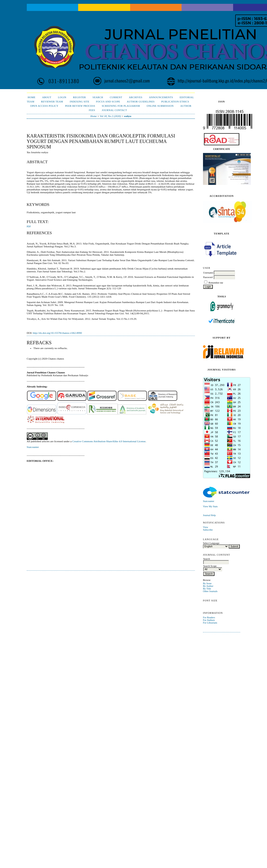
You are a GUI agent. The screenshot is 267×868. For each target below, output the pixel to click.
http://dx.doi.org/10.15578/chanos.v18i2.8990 (57, 333)
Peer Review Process (80, 106)
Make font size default (215, 606)
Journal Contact (114, 110)
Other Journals (210, 591)
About (47, 97)
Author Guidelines (141, 102)
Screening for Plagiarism (121, 106)
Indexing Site (80, 102)
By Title (207, 589)
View (206, 527)
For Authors (209, 620)
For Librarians (210, 623)
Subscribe (208, 530)
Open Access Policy (44, 106)
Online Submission (160, 106)
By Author (208, 586)
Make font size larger (223, 606)
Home (32, 97)
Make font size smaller (207, 606)
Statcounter (209, 501)
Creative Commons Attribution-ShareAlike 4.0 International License (109, 441)
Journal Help (209, 515)
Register (80, 97)
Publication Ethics (175, 102)
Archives (136, 97)
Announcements (161, 97)
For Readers (209, 617)
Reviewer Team (52, 102)
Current (116, 97)
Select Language (211, 543)
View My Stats (210, 506)
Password (208, 277)
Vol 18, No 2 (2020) (110, 116)
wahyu (128, 116)
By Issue (207, 583)
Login (62, 97)
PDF (29, 227)
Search (98, 97)
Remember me (216, 283)
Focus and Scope (108, 102)
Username (208, 273)
